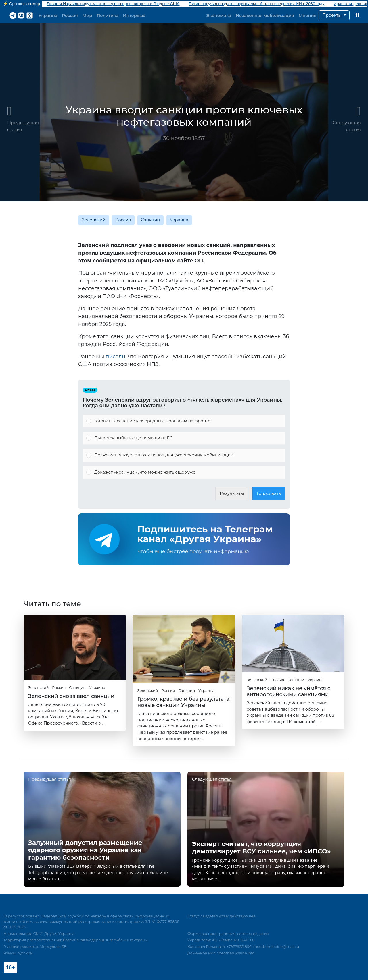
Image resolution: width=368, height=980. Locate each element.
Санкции (150, 220)
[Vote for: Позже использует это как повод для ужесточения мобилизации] (184, 455)
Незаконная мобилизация (265, 16)
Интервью (134, 16)
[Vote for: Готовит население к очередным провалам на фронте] (184, 421)
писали (115, 357)
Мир (87, 16)
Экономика (219, 16)
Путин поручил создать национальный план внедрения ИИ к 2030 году (257, 4)
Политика (108, 16)
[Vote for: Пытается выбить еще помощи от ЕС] (184, 438)
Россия (70, 16)
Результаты (232, 493)
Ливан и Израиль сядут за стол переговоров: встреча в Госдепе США (113, 4)
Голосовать (269, 493)
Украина (48, 16)
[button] (334, 16)
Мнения (308, 16)
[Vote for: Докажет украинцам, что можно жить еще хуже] (184, 472)
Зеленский (94, 220)
